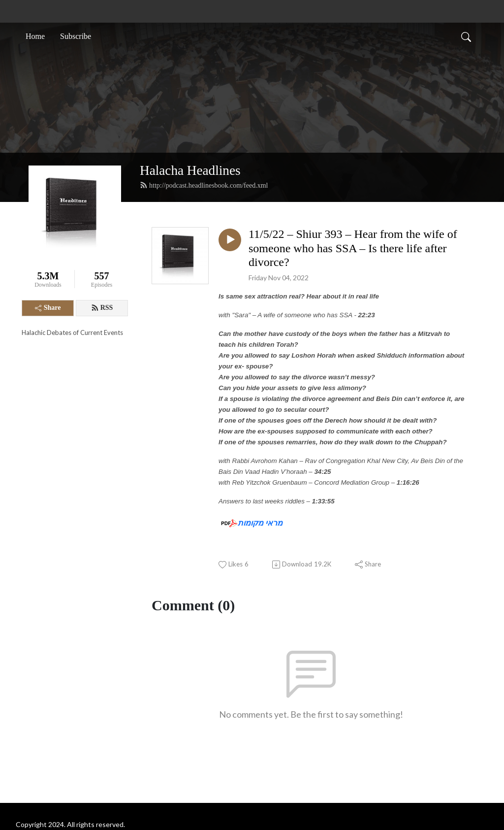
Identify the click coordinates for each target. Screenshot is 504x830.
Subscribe (76, 36)
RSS (102, 308)
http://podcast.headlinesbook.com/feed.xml (204, 185)
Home (35, 36)
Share (48, 308)
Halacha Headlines (190, 170)
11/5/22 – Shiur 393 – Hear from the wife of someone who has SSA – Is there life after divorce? (353, 248)
